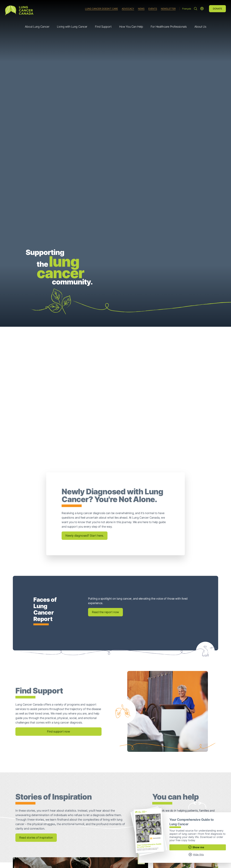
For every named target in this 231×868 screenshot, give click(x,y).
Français (187, 9)
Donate (217, 9)
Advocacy (128, 9)
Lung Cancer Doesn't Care (101, 9)
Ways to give (184, 705)
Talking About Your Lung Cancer (53, 792)
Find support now (59, 608)
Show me (196, 847)
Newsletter (168, 9)
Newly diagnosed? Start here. (85, 412)
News (141, 9)
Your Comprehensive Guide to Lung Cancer (182, 789)
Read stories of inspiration (36, 713)
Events (153, 9)
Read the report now (105, 488)
